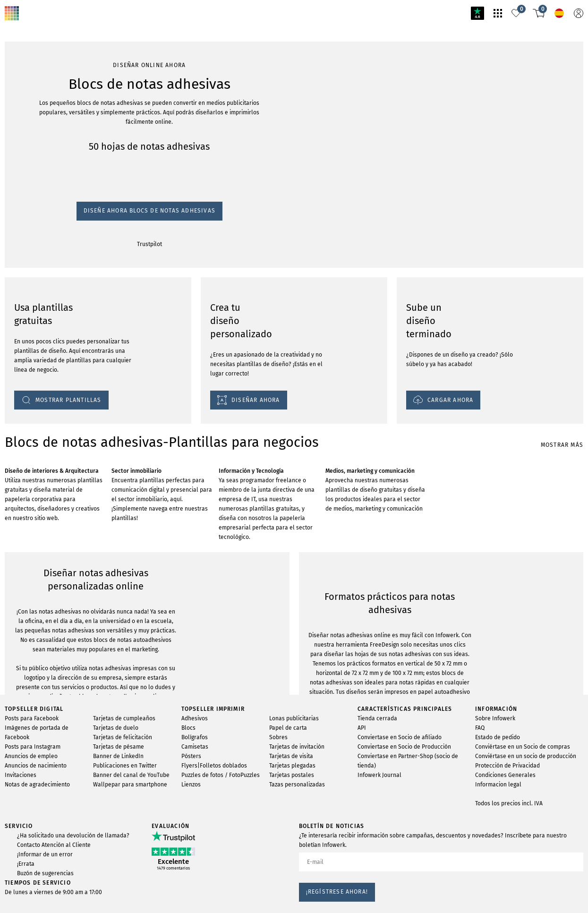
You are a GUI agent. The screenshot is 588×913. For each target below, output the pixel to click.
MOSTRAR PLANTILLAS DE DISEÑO (61, 767)
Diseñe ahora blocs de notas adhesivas (63, 125)
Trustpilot (19, 134)
